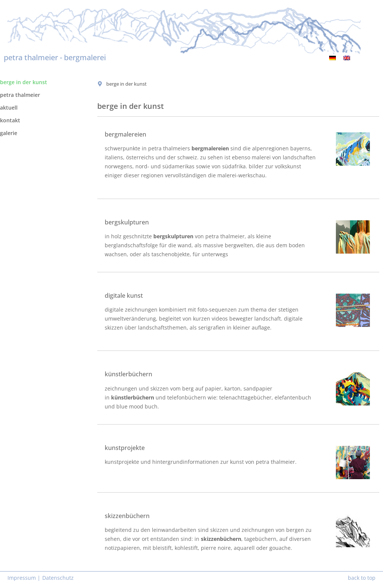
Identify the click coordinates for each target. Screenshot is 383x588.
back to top (362, 578)
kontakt (10, 120)
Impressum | (24, 578)
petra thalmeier (20, 95)
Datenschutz (58, 578)
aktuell (9, 108)
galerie (9, 133)
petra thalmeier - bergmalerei (55, 57)
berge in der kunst (24, 82)
